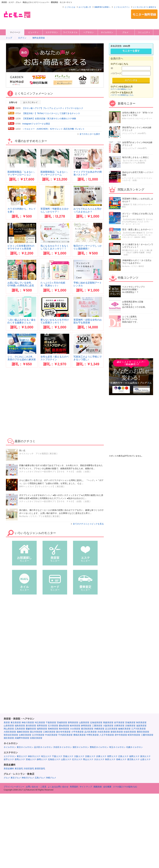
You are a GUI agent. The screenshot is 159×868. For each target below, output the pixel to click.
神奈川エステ (34, 756)
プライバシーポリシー (14, 787)
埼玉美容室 (40, 722)
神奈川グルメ (28, 778)
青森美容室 (108, 722)
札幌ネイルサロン (135, 747)
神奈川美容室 (28, 722)
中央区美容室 (51, 735)
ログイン (22, 38)
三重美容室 (97, 726)
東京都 (60, 486)
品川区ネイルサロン (43, 747)
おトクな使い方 (85, 7)
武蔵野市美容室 (22, 738)
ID (112, 68)
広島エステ (123, 756)
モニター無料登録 (144, 14)
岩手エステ (9, 759)
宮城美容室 (130, 722)
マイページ (15, 32)
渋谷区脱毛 (29, 769)
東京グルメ (16, 778)
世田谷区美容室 (11, 735)
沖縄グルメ (51, 778)
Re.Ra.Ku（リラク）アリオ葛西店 (35, 516)
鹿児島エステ (133, 759)
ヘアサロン (89, 32)
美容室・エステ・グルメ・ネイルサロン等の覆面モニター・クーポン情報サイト (17, 15)
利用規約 (74, 787)
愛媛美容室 (31, 729)
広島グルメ (40, 778)
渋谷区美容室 (104, 732)
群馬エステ (20, 759)
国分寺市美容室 (63, 732)
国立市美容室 (36, 732)
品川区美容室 (91, 732)
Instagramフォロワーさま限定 (36, 124)
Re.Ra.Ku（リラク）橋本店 (133, 266)
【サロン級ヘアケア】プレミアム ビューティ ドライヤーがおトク (53, 108)
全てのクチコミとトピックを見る (88, 524)
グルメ (125, 32)
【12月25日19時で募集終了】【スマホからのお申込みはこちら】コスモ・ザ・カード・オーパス (137, 222)
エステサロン (52, 32)
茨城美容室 (62, 722)
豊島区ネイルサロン (99, 747)
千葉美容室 (51, 722)
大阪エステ (79, 756)
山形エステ (145, 759)
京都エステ (90, 756)
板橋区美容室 (124, 729)
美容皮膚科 (9, 769)
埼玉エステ (46, 756)
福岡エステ (134, 756)
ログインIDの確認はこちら (121, 89)
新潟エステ (145, 756)
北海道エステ (54, 759)
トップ (9, 38)
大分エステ (99, 759)
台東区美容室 (25, 735)
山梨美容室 (84, 722)
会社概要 (107, 787)
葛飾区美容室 (23, 732)
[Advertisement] (46, 19)
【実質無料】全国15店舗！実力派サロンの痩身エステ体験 (49, 119)
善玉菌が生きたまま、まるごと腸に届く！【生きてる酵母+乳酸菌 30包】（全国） (137, 252)
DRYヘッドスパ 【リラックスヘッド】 (37, 486)
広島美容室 (20, 729)
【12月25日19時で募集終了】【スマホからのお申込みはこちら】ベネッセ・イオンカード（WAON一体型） (137, 235)
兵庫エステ (101, 756)
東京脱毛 (19, 769)
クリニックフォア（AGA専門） (135, 133)
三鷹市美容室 (147, 735)
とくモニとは (70, 7)
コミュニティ (144, 32)
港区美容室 (9, 738)
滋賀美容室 (141, 726)
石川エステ (77, 759)
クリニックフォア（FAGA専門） (135, 148)
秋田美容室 (141, 722)
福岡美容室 (42, 729)
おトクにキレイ (30, 102)
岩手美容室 (119, 722)
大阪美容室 (108, 726)
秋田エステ (110, 759)
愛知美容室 (64, 726)
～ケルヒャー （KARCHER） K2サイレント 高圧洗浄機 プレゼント (54, 129)
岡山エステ (88, 759)
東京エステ (22, 756)
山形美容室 (9, 726)
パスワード (116, 73)
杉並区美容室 (130, 732)
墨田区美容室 (143, 732)
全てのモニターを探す (90, 134)
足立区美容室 (111, 729)
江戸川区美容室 (139, 729)
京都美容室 (130, 726)
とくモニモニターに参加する (145, 7)
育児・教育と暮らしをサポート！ (138, 230)
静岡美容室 (86, 726)
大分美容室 (75, 729)
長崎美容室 (53, 729)
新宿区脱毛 (40, 769)
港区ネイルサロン (81, 747)
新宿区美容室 (117, 732)
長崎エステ (121, 759)
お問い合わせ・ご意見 (36, 787)
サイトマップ (86, 787)
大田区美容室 (10, 732)
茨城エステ (68, 756)
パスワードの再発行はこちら (122, 95)
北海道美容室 (96, 722)
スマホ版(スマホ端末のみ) (125, 787)
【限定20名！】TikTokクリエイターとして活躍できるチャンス (51, 113)
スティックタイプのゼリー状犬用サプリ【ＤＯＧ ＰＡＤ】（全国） (51, 472)
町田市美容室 (134, 735)
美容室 (7, 722)
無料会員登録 (39, 38)
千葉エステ (57, 756)
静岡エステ (42, 759)
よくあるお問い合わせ (58, 787)
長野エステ (112, 756)
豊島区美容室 (79, 735)
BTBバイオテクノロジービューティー (137, 118)
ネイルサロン (107, 32)
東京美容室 (16, 722)
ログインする (131, 80)
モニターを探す (131, 51)
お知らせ (13, 102)
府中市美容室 (121, 735)
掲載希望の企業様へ (102, 7)
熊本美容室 (64, 729)
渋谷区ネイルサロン (63, 747)
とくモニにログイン (122, 7)
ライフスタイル (70, 32)
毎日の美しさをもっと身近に (136, 157)
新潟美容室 (31, 726)
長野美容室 (42, 726)
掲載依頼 (98, 787)
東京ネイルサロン (25, 747)
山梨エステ (66, 759)
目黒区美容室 (36, 738)
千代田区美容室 (65, 735)
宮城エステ (31, 759)
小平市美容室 (77, 732)
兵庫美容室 (119, 726)
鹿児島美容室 (87, 729)
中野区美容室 (93, 735)
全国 (87, 472)
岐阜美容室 (75, 726)
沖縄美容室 (99, 729)
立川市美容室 (38, 735)
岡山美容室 (9, 729)
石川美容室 (53, 726)
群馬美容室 (73, 722)
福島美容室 (20, 726)
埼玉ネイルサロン (117, 747)
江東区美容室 (49, 732)
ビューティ (33, 32)
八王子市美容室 (107, 735)
